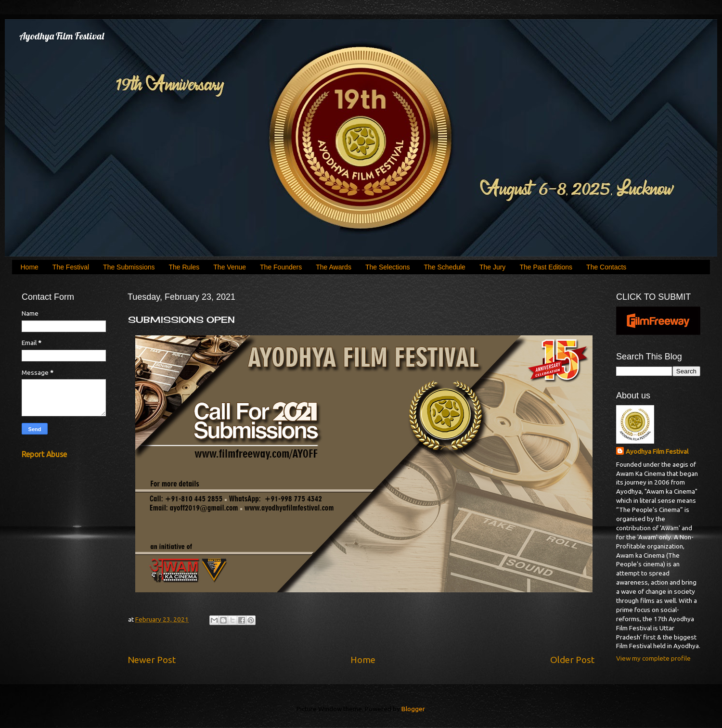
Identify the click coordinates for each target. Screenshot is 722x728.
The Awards (334, 267)
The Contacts (606, 267)
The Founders (281, 267)
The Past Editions (546, 267)
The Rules (184, 267)
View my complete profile (653, 658)
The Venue (230, 267)
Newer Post (152, 660)
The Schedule (445, 267)
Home (30, 267)
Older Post (572, 660)
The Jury (492, 267)
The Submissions (129, 267)
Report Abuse (44, 454)
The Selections (388, 267)
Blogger (413, 709)
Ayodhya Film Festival (62, 36)
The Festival (71, 267)
